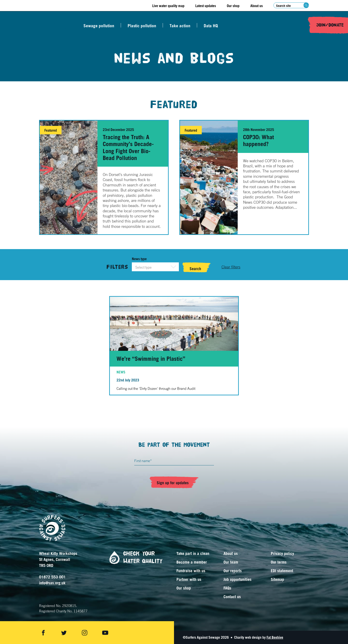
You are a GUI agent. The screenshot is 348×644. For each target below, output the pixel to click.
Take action (181, 26)
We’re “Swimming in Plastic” (151, 359)
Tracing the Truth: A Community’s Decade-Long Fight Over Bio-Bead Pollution (128, 147)
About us (257, 6)
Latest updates (206, 6)
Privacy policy (282, 553)
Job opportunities (237, 579)
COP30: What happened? (258, 140)
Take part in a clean (193, 553)
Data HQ (212, 26)
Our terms (279, 562)
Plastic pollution (143, 26)
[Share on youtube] (105, 633)
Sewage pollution (100, 26)
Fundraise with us (191, 571)
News (121, 372)
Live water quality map (168, 6)
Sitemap (277, 579)
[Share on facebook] (43, 633)
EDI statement (282, 571)
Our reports (233, 571)
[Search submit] (306, 5)
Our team (231, 562)
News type (139, 259)
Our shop (233, 6)
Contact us (232, 597)
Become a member (192, 562)
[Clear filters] (231, 267)
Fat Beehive (275, 637)
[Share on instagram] (85, 633)
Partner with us (189, 579)
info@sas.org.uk (52, 583)
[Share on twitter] (64, 633)
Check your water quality (134, 557)
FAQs (227, 588)
